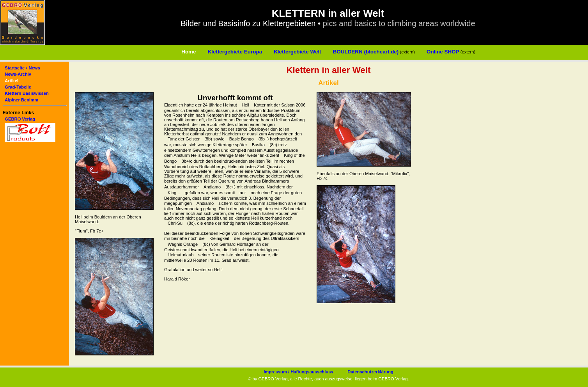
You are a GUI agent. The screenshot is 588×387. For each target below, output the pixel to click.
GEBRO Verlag (20, 119)
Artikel (12, 81)
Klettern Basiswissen (27, 93)
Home (189, 52)
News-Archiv (18, 74)
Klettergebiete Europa (235, 52)
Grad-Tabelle (18, 87)
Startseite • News (22, 68)
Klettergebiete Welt (297, 52)
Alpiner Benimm (21, 100)
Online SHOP (443, 52)
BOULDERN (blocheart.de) (366, 52)
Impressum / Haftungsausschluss (298, 372)
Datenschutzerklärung (370, 372)
